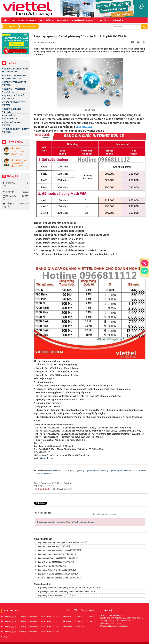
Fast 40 (67, 621)
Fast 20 (67, 616)
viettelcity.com (47, 458)
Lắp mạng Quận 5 (30, 621)
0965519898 (18, 151)
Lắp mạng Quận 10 (11, 631)
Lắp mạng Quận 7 (10, 626)
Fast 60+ (92, 621)
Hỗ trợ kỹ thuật (21, 160)
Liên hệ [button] (118, 21)
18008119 (17, 163)
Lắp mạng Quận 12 (50, 631)
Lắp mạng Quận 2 (30, 616)
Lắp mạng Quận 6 (49, 621)
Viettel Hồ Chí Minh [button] (24, 21)
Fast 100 (80, 626)
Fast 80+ (68, 626)
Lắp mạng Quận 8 (30, 626)
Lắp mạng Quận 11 (30, 631)
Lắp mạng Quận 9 (49, 626)
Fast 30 (91, 616)
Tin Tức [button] (104, 21)
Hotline (17, 148)
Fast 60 (79, 621)
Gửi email (17, 154)
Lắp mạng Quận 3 (49, 616)
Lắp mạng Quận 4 (10, 621)
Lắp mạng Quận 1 (10, 616)
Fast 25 (79, 616)
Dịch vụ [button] (63, 21)
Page (5, 636)
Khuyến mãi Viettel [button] (83, 20)
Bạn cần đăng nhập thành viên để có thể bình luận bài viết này (65, 522)
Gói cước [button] (47, 21)
